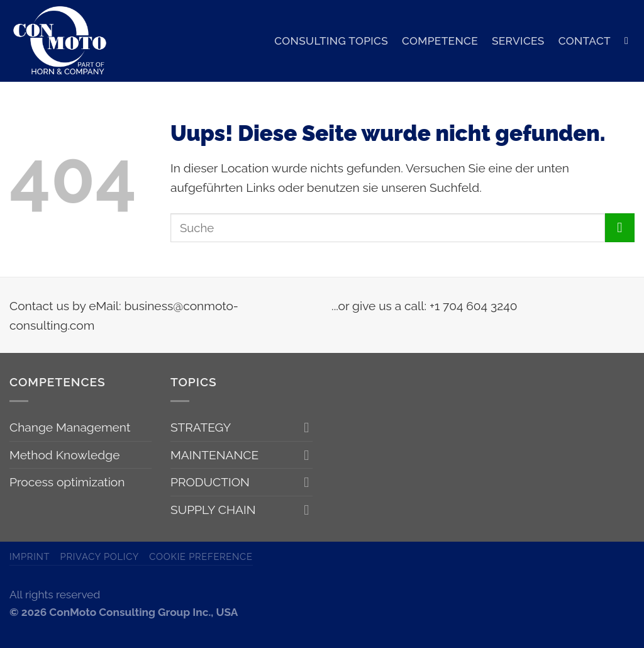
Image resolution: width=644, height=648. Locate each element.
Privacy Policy (100, 556)
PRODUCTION (210, 482)
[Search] (630, 41)
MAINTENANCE (214, 455)
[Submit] (620, 228)
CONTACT (585, 41)
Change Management (70, 427)
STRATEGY (201, 427)
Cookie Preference (201, 556)
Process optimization (67, 482)
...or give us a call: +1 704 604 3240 (424, 306)
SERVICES (518, 41)
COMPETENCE (440, 41)
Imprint (30, 556)
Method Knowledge (64, 455)
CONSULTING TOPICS (331, 41)
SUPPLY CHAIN (213, 510)
